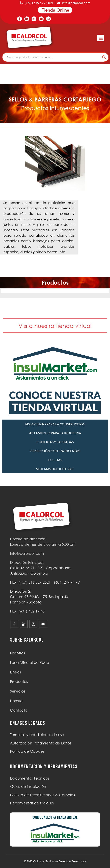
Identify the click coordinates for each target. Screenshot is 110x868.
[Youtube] (43, 624)
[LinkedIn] (24, 624)
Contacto (19, 710)
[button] (101, 38)
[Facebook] (14, 624)
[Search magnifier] (104, 57)
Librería (16, 701)
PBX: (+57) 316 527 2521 (30, 582)
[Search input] (54, 57)
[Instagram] (33, 624)
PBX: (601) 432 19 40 (27, 611)
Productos (19, 681)
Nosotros (17, 653)
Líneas (15, 672)
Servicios (18, 691)
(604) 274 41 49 (67, 582)
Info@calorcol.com (27, 553)
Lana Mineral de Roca (30, 662)
